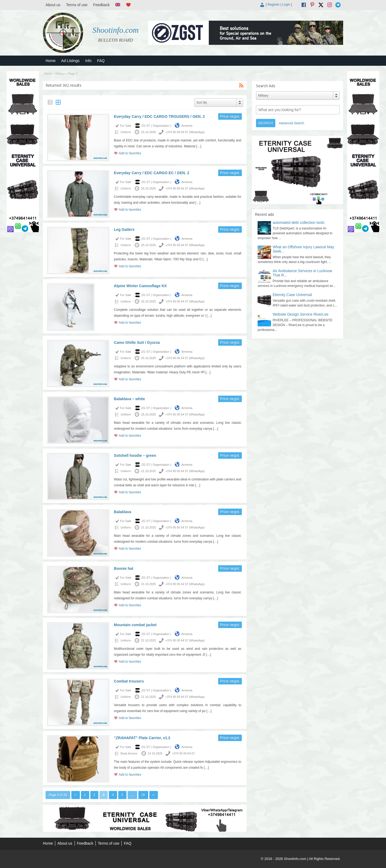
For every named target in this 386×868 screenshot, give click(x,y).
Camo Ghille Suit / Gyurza (137, 342)
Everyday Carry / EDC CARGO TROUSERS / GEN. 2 (159, 116)
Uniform (126, 132)
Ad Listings (70, 61)
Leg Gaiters (124, 229)
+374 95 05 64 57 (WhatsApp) (185, 132)
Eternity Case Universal (292, 295)
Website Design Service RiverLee (300, 314)
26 (143, 795)
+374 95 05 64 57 (183, 753)
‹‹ (76, 795)
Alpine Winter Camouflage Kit (140, 286)
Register (274, 5)
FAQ (101, 61)
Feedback (101, 5)
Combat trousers (129, 681)
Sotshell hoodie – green (135, 455)
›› (154, 795)
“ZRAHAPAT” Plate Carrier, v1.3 (142, 738)
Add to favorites (130, 153)
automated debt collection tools (298, 223)
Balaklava (123, 512)
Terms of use (77, 5)
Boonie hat (124, 568)
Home (51, 61)
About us (53, 5)
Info (88, 61)
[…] (199, 146)
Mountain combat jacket (135, 625)
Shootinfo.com (116, 30)
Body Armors (129, 753)
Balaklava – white (129, 399)
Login (286, 5)
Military (60, 74)
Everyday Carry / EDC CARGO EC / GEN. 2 (152, 173)
